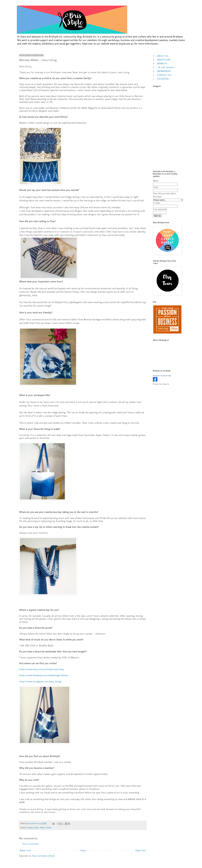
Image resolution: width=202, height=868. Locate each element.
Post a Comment (31, 844)
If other (157, 203)
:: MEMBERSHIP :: (164, 71)
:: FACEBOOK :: (163, 79)
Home (83, 851)
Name (156, 181)
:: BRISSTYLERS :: (164, 60)
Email (155, 187)
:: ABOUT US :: (163, 56)
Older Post (141, 851)
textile (49, 828)
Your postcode (160, 209)
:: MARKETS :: (162, 64)
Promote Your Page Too (161, 384)
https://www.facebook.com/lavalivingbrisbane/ (44, 675)
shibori (43, 828)
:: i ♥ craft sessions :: (166, 67)
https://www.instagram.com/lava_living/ (40, 681)
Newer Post (25, 851)
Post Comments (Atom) (43, 856)
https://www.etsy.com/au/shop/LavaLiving (41, 669)
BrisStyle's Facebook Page (162, 376)
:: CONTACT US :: (164, 75)
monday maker (33, 828)
